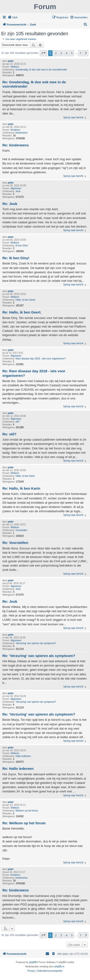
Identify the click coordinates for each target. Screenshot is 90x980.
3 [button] (61, 53)
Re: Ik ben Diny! (16, 258)
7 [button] (80, 53)
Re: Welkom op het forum (24, 823)
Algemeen (16, 188)
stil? (18, 422)
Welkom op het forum (27, 811)
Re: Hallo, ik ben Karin (21, 488)
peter (11, 61)
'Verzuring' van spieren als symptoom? (36, 643)
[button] (43, 53)
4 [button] (66, 53)
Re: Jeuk (10, 204)
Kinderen (15, 130)
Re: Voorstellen (15, 543)
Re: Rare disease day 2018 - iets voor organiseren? (34, 373)
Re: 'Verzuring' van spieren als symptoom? (39, 656)
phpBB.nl (59, 967)
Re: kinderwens (16, 145)
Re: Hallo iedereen (18, 769)
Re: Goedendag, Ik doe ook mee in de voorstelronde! (34, 84)
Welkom (15, 67)
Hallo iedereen (23, 756)
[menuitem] (13, 17)
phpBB (33, 962)
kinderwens (22, 133)
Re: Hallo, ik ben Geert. (22, 312)
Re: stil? (9, 434)
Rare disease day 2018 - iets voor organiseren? (41, 359)
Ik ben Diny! (22, 246)
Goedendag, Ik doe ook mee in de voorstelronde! (41, 70)
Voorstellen (21, 530)
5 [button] (72, 53)
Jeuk (18, 191)
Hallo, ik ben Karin (25, 476)
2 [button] (56, 53)
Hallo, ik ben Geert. (26, 300)
